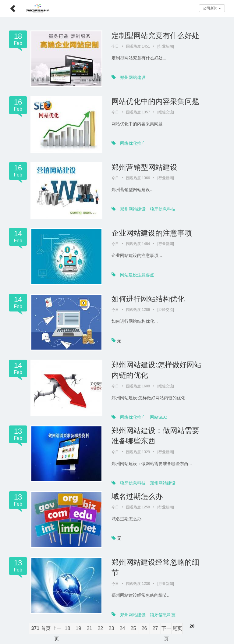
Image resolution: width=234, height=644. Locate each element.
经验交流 (166, 112)
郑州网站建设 (133, 77)
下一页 (166, 630)
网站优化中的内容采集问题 (155, 101)
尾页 (177, 628)
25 (133, 628)
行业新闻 (166, 46)
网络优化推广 (133, 143)
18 (68, 628)
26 (144, 628)
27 (155, 628)
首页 (46, 628)
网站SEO (159, 417)
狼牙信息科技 (163, 209)
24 (122, 628)
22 (101, 628)
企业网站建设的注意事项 (152, 233)
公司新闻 (212, 8)
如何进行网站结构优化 (148, 299)
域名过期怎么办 (137, 496)
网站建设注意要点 (137, 275)
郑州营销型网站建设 (144, 167)
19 (79, 628)
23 (112, 628)
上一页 (57, 630)
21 (90, 628)
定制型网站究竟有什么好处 (155, 36)
